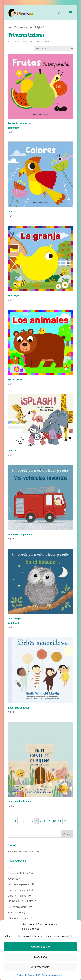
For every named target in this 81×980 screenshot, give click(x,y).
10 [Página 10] (54, 821)
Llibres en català (17, 907)
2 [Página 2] (20, 821)
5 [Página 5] (32, 821)
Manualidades (16, 912)
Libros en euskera (18, 890)
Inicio (11, 27)
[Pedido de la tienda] (54, 49)
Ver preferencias (40, 967)
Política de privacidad (52, 975)
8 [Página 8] (45, 821)
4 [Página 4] (28, 821)
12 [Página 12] (65, 821)
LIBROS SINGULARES (20, 901)
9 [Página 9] (49, 821)
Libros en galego (17, 896)
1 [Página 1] (15, 821)
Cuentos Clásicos (18, 873)
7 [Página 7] (41, 821)
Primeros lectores (24, 27)
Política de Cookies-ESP (28, 975)
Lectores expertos (18, 884)
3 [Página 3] (24, 821)
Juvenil (12, 879)
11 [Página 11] (60, 821)
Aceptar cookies (41, 947)
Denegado (40, 957)
